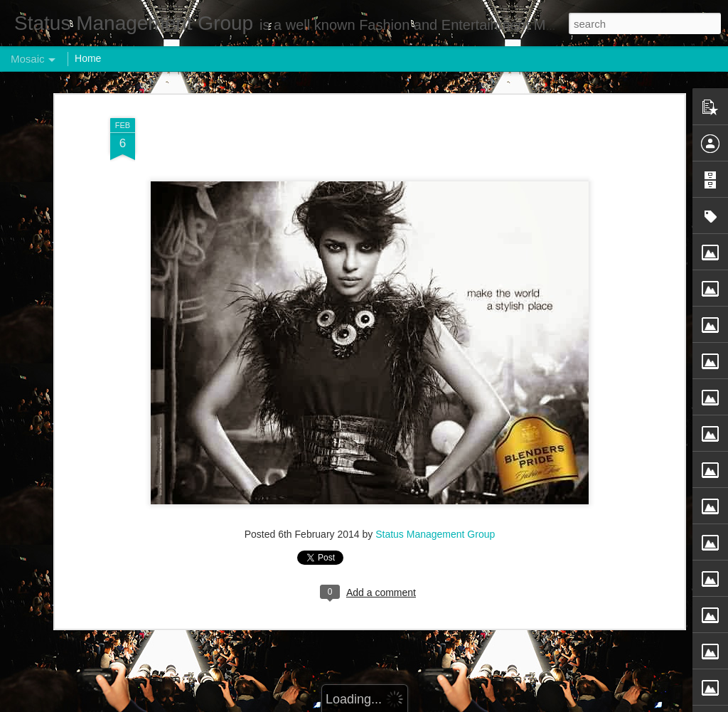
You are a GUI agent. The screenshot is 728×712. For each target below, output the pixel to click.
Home (88, 58)
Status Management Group (435, 528)
